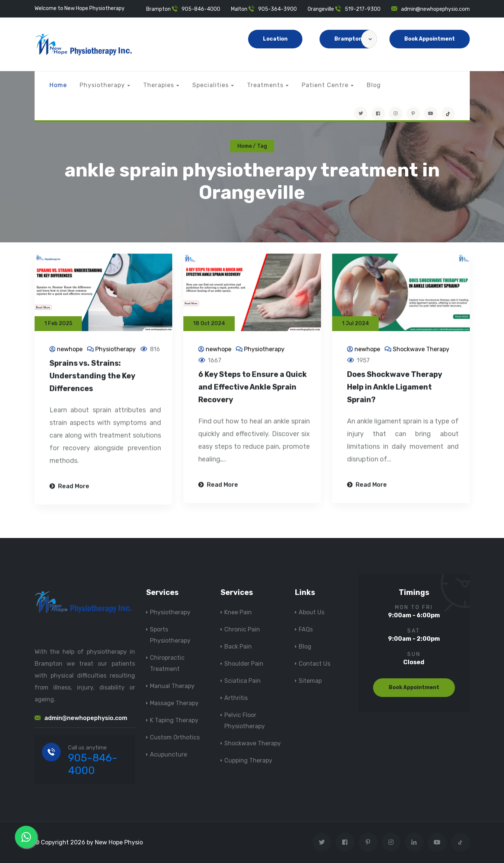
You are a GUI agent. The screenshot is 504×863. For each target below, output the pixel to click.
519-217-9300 (363, 9)
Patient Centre (325, 85)
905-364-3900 (277, 9)
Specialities (211, 85)
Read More (69, 487)
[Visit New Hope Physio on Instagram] (396, 114)
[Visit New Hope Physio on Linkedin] (414, 842)
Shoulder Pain (244, 664)
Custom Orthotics (175, 737)
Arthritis (236, 698)
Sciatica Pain (243, 681)
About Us (312, 612)
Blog (374, 85)
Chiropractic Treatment (167, 663)
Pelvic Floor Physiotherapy (245, 721)
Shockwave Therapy (421, 350)
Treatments (265, 85)
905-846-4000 (201, 9)
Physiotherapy (102, 85)
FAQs (306, 629)
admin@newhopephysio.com (435, 9)
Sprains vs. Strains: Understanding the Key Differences (92, 377)
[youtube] (431, 114)
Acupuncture (168, 754)
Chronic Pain (242, 629)
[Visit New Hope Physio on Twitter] (361, 114)
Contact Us (314, 664)
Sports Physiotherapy (170, 635)
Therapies (159, 85)
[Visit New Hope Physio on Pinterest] (413, 114)
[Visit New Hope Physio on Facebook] (378, 114)
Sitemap (310, 681)
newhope (70, 350)
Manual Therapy (172, 686)
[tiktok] (448, 114)
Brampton (356, 39)
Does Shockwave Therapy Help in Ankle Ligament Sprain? (394, 388)
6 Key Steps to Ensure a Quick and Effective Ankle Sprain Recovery (253, 388)
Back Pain (238, 647)
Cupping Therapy (248, 760)
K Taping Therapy (174, 720)
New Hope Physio (119, 842)
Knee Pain (238, 612)
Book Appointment (430, 39)
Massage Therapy (174, 703)
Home (58, 85)
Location (275, 39)
